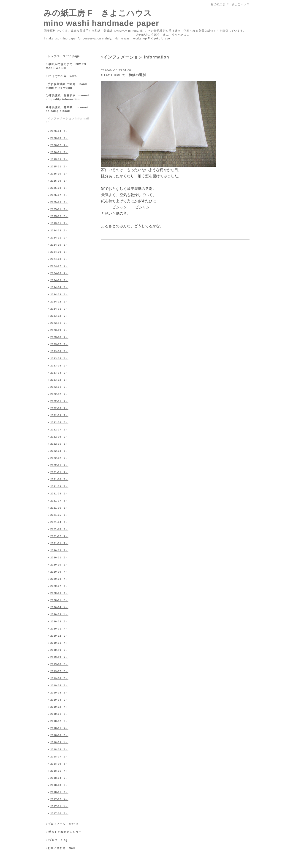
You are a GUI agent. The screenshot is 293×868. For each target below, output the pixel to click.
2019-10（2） (59, 650)
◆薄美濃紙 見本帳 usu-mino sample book (67, 109)
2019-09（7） (59, 657)
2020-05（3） (59, 600)
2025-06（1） (59, 202)
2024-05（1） (59, 280)
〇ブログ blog (57, 840)
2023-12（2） (59, 316)
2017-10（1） (59, 813)
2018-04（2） (59, 778)
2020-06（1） (59, 593)
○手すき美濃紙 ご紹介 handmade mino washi (66, 86)
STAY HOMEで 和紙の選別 (123, 75)
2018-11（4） (59, 728)
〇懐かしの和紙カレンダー (67, 832)
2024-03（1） (59, 294)
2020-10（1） (59, 565)
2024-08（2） (59, 259)
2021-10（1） (59, 479)
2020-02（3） (59, 621)
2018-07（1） (59, 757)
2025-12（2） (59, 159)
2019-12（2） (59, 636)
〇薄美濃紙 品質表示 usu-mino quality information (67, 97)
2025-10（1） (59, 174)
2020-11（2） (59, 557)
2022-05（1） (59, 444)
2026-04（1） (59, 131)
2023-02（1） (59, 380)
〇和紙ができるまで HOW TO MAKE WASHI (66, 66)
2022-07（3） (59, 430)
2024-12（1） (59, 230)
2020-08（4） (59, 579)
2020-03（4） (59, 614)
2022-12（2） (59, 394)
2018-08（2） (59, 749)
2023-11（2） (59, 323)
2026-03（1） (59, 138)
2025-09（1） (59, 181)
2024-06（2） (59, 273)
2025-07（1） (59, 195)
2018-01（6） (59, 792)
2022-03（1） (59, 451)
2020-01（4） (59, 629)
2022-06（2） (59, 437)
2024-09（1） (59, 252)
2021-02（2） (59, 536)
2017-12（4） (59, 799)
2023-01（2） (59, 387)
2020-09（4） (59, 572)
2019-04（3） (59, 693)
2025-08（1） (59, 188)
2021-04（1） (59, 522)
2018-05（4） (59, 771)
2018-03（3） (59, 785)
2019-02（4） (59, 707)
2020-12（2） (59, 550)
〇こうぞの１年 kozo (61, 76)
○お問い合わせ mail (60, 848)
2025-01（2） (59, 223)
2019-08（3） (59, 664)
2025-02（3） (59, 216)
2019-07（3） (59, 671)
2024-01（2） (59, 309)
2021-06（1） (59, 508)
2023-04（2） (59, 366)
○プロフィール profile (62, 824)
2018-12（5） (59, 721)
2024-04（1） (59, 287)
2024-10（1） (59, 245)
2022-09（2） (59, 415)
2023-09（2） (59, 330)
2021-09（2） (59, 486)
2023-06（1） (59, 351)
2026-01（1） (59, 152)
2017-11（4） (59, 806)
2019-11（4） (59, 643)
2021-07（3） (59, 501)
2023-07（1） (59, 344)
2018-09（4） (59, 742)
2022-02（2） (59, 458)
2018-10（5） (59, 735)
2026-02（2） (59, 145)
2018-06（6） (59, 764)
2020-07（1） (59, 586)
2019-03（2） (59, 700)
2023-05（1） (59, 358)
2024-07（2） (59, 266)
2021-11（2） (59, 472)
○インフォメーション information (68, 120)
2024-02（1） (59, 302)
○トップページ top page (63, 56)
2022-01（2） (59, 465)
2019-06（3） (59, 678)
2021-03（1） (59, 529)
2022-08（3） (59, 422)
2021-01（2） (59, 543)
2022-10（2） (59, 408)
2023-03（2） (59, 373)
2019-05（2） (59, 685)
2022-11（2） (59, 401)
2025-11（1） (59, 166)
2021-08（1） (59, 494)
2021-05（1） (59, 515)
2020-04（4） (59, 607)
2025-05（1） (59, 209)
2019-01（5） (59, 714)
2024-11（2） (59, 238)
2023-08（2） (59, 337)
